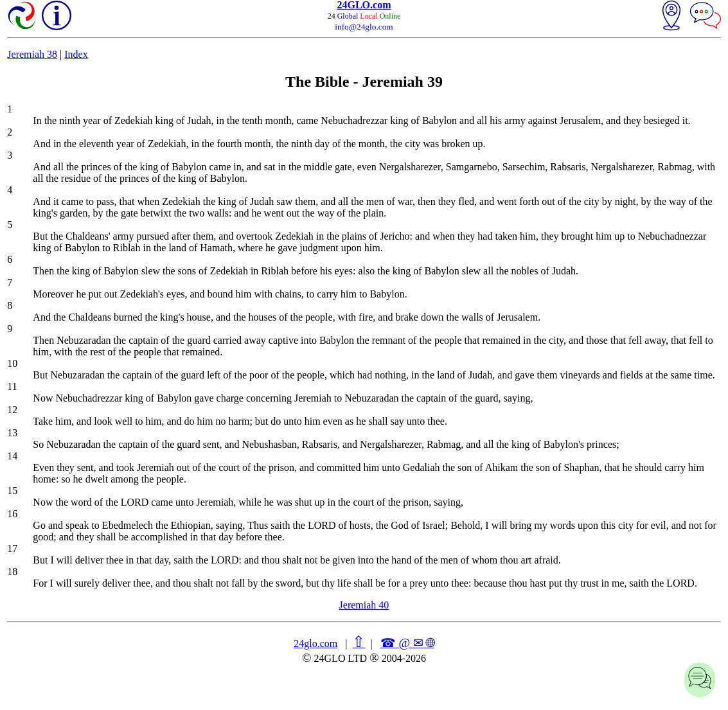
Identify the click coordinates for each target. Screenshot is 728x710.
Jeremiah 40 (364, 605)
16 (12, 514)
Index (76, 54)
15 (12, 491)
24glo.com (315, 643)
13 (12, 433)
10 (12, 363)
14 (12, 456)
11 (12, 386)
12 (12, 410)
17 (12, 548)
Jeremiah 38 (32, 54)
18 (12, 572)
